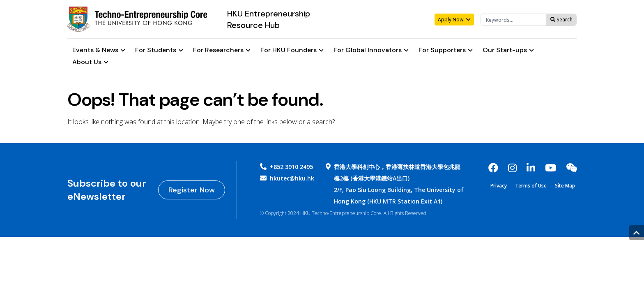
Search (561, 20)
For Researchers (222, 50)
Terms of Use (531, 186)
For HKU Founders (292, 50)
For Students (159, 50)
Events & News (99, 50)
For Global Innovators (371, 50)
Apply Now (454, 20)
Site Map (565, 186)
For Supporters (446, 50)
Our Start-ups (508, 50)
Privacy (499, 186)
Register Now (192, 190)
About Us (90, 62)
